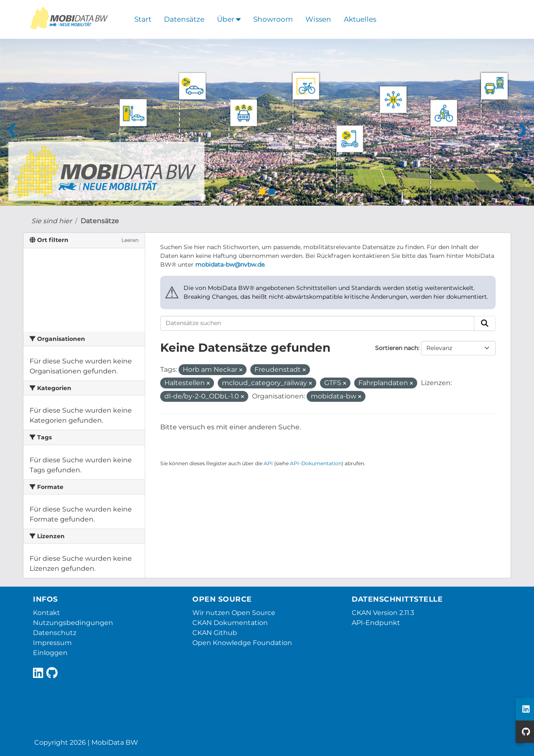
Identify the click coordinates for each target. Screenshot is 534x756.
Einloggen (50, 653)
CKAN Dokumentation (230, 623)
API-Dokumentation (316, 463)
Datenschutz (55, 633)
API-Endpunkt (376, 623)
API (268, 463)
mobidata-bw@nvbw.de (230, 265)
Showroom (273, 19)
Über (229, 19)
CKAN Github (215, 633)
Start (143, 19)
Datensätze (184, 19)
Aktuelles (360, 19)
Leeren (130, 240)
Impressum (52, 643)
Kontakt (47, 613)
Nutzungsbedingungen (73, 623)
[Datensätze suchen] (317, 323)
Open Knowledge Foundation (242, 643)
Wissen (318, 19)
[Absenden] (485, 323)
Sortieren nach (397, 348)
